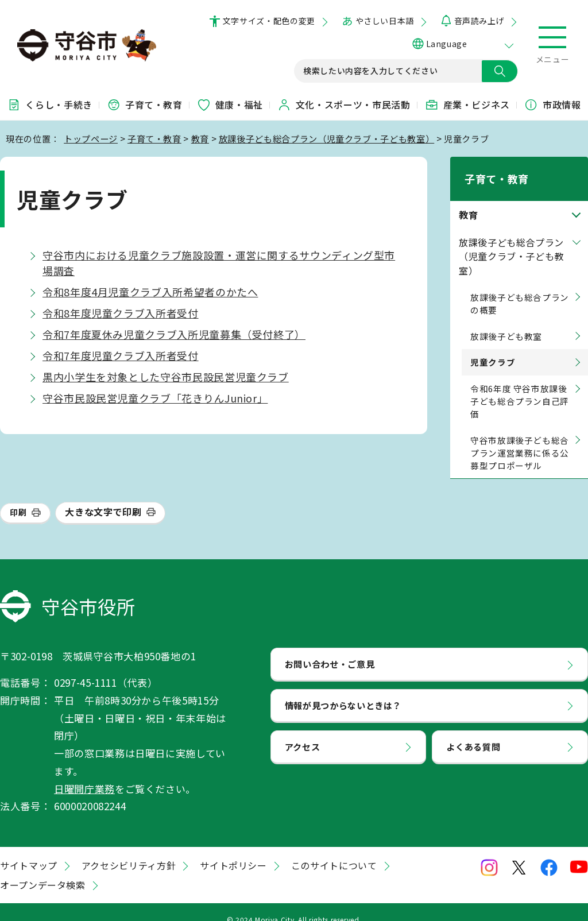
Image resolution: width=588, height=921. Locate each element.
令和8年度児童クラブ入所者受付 (121, 313)
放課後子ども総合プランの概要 (520, 289)
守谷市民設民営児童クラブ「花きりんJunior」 (155, 398)
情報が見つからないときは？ (343, 690)
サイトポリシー (233, 850)
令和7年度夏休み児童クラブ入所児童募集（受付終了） (174, 334)
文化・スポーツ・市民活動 (344, 105)
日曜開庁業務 (84, 774)
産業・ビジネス (467, 105)
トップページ (91, 138)
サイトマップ (29, 850)
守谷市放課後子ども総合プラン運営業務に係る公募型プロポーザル (520, 438)
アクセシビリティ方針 (129, 850)
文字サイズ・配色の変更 (269, 21)
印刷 (18, 498)
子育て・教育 (145, 105)
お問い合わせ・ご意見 (330, 649)
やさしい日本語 (385, 21)
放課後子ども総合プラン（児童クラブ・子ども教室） (326, 138)
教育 (200, 138)
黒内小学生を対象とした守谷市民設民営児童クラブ (166, 377)
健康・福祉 (230, 105)
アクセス (303, 732)
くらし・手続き (49, 105)
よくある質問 (473, 732)
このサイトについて (334, 850)
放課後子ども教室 (506, 321)
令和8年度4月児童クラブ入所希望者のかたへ (150, 292)
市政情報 (553, 105)
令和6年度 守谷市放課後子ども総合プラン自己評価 (520, 387)
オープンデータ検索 (43, 870)
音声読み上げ (479, 21)
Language (446, 44)
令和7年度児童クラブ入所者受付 (121, 355)
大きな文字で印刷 (103, 497)
